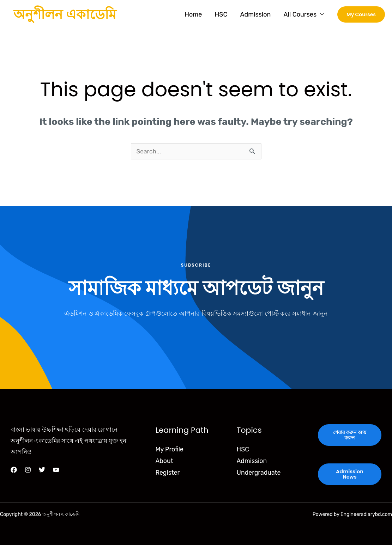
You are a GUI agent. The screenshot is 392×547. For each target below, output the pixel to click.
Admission (255, 14)
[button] (361, 14)
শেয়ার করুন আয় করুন (350, 436)
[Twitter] (42, 471)
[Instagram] (28, 471)
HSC (221, 14)
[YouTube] (56, 471)
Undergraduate (259, 474)
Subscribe (196, 266)
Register (168, 474)
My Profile (170, 450)
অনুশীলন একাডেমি (65, 14)
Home (193, 14)
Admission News (349, 476)
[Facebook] (14, 471)
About (164, 462)
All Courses (300, 14)
